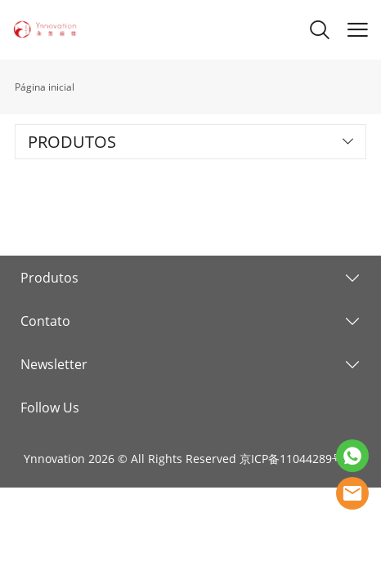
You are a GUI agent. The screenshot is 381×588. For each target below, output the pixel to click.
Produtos (49, 278)
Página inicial (45, 87)
